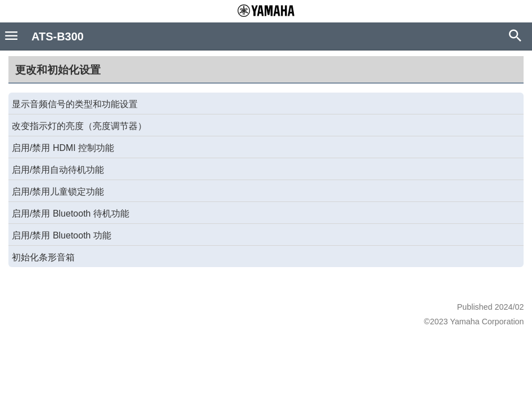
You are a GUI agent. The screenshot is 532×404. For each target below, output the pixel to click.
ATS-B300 (58, 36)
